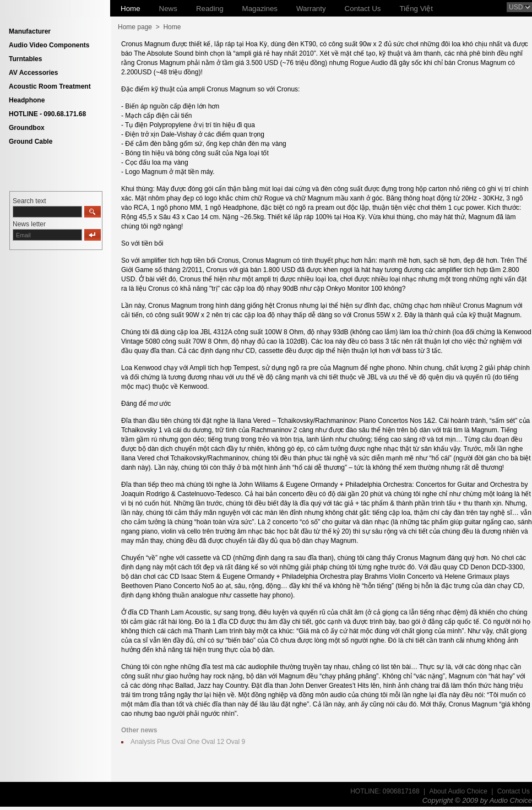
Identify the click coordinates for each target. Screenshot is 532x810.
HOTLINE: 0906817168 (385, 791)
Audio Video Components (49, 45)
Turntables (25, 59)
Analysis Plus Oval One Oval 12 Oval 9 (188, 742)
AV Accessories (33, 73)
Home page (135, 27)
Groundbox (27, 128)
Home (172, 27)
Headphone (27, 100)
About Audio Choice (458, 791)
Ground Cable (31, 142)
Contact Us (514, 791)
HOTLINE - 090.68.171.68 (47, 114)
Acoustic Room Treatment (50, 86)
